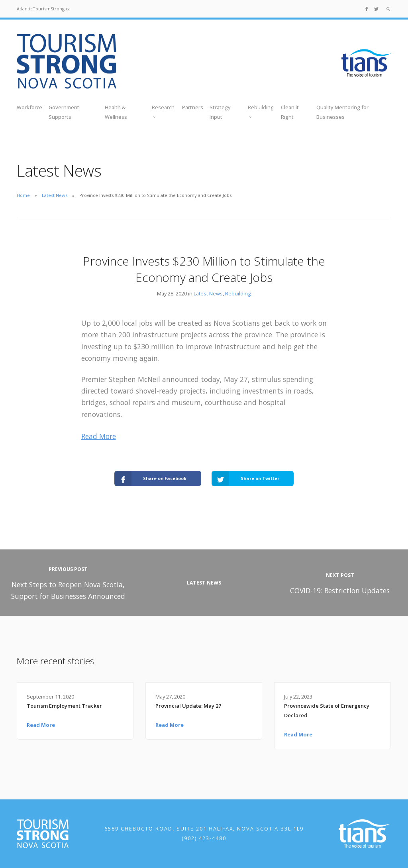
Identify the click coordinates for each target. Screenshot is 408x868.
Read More (99, 436)
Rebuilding (238, 293)
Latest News (55, 195)
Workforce (29, 107)
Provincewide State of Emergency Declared (327, 711)
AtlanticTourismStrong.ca (44, 9)
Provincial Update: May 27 (188, 706)
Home (23, 195)
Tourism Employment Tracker (64, 706)
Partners (193, 107)
